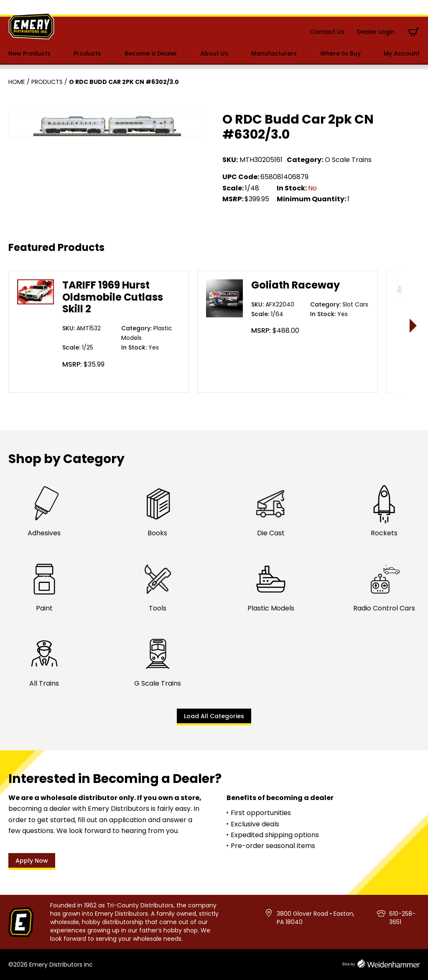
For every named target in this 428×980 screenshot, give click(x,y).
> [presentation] (414, 325)
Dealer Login (376, 32)
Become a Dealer (151, 53)
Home (17, 82)
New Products (29, 53)
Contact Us (327, 32)
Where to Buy (340, 53)
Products (87, 53)
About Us (214, 53)
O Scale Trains (348, 160)
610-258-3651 (402, 918)
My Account (402, 53)
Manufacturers (274, 53)
